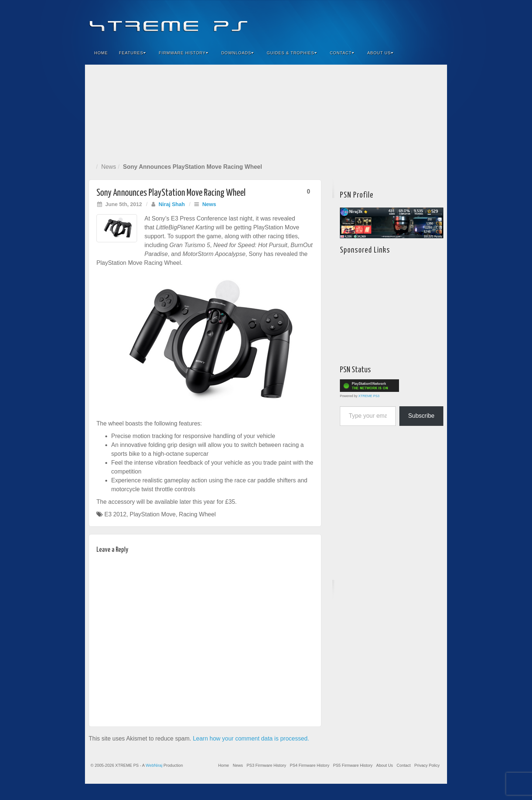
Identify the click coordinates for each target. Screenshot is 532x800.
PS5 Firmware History (353, 765)
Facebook (387, 21)
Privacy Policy (427, 765)
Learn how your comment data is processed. (251, 739)
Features (132, 53)
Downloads (238, 53)
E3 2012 (115, 514)
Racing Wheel (197, 514)
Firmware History (184, 53)
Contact (342, 53)
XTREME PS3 (369, 396)
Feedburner (397, 21)
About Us (380, 53)
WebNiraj (154, 765)
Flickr (407, 21)
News (109, 167)
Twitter (417, 21)
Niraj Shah (172, 204)
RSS (436, 21)
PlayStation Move (153, 514)
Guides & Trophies (292, 53)
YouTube (427, 21)
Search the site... (437, 53)
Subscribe (421, 416)
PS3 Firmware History (266, 765)
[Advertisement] (266, 112)
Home (101, 53)
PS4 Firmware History (309, 765)
